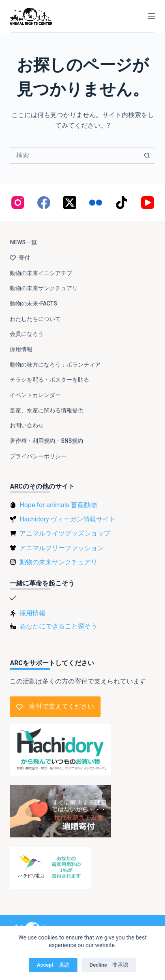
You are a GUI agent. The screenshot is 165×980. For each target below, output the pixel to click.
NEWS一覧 (23, 242)
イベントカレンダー (35, 395)
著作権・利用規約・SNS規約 (46, 441)
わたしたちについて (35, 319)
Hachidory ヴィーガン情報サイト (67, 519)
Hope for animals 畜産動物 (58, 505)
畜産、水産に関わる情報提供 (47, 410)
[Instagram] (18, 203)
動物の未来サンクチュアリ (44, 288)
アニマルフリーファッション (62, 548)
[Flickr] (96, 203)
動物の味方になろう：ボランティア (55, 365)
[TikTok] (122, 203)
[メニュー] (152, 16)
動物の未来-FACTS (33, 303)
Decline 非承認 (109, 965)
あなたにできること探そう (58, 626)
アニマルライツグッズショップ (65, 533)
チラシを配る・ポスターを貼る (49, 380)
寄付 (20, 258)
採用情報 (21, 349)
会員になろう (27, 334)
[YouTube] (148, 203)
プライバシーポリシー (38, 456)
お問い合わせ (27, 425)
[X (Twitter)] (70, 203)
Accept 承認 (53, 965)
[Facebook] (44, 203)
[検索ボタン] (147, 156)
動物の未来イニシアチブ (41, 273)
